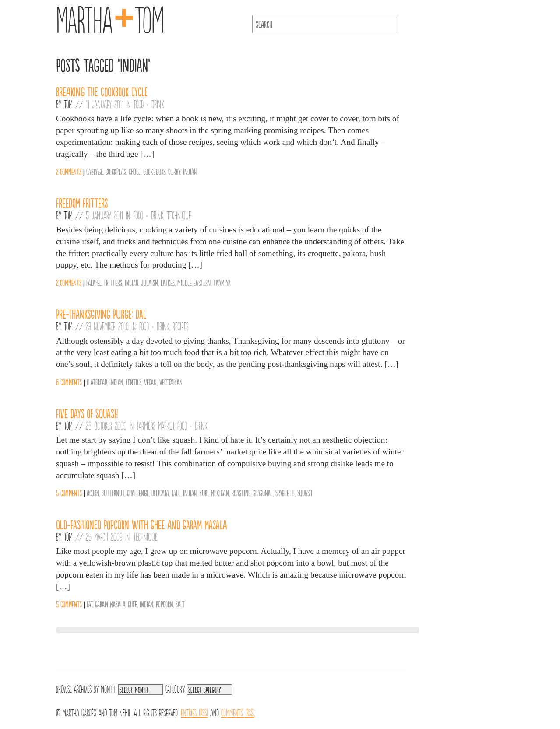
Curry (174, 171)
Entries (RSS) (194, 712)
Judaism (150, 282)
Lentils (134, 382)
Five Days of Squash (87, 413)
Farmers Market (155, 425)
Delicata (160, 493)
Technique (179, 215)
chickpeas (116, 171)
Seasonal (263, 493)
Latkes (168, 282)
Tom (68, 104)
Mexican (220, 493)
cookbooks (154, 171)
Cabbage (95, 171)
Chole (135, 171)
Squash (305, 493)
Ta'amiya (222, 282)
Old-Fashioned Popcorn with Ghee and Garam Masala (141, 524)
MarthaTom (110, 18)
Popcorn (164, 604)
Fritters (113, 282)
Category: (175, 688)
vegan (150, 382)
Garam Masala (110, 604)
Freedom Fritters (82, 202)
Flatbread (97, 382)
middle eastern (194, 282)
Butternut (113, 493)
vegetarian (171, 382)
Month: (108, 688)
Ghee (132, 604)
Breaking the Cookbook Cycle (102, 91)
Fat (90, 604)
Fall (176, 493)
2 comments (69, 171)
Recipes (181, 326)
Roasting (241, 493)
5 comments (69, 493)
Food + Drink (149, 104)
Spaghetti (285, 493)
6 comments (69, 382)
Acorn (93, 493)
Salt (180, 604)
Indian (190, 171)
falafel (94, 282)
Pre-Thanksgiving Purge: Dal (101, 313)
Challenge (138, 493)
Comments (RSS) (238, 712)
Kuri (204, 493)
